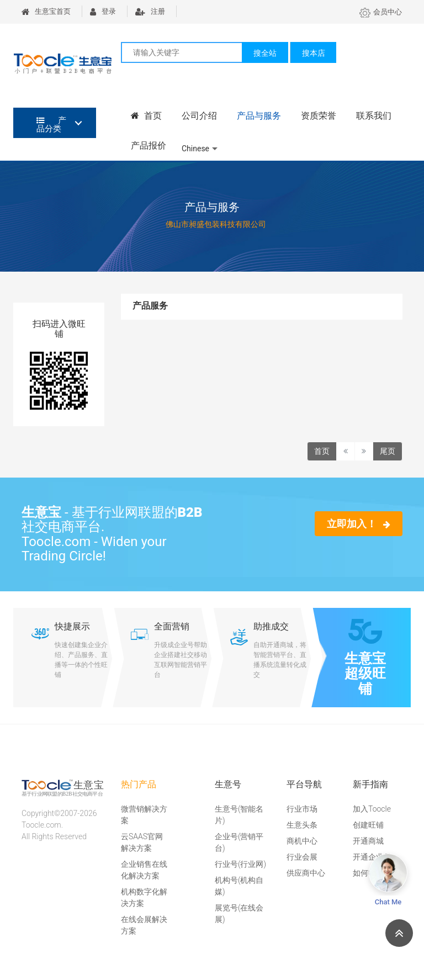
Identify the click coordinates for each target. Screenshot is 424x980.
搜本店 (314, 53)
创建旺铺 (368, 825)
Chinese (195, 149)
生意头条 (302, 825)
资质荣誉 (319, 116)
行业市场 (302, 809)
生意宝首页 (46, 11)
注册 (150, 11)
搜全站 (265, 53)
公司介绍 (199, 116)
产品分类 (51, 125)
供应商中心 (306, 873)
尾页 (388, 451)
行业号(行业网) (240, 864)
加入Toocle (372, 809)
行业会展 (302, 857)
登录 (103, 11)
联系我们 (374, 116)
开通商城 (368, 841)
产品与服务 (259, 116)
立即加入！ (359, 524)
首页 (146, 116)
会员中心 (381, 12)
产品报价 (149, 145)
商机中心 (302, 841)
